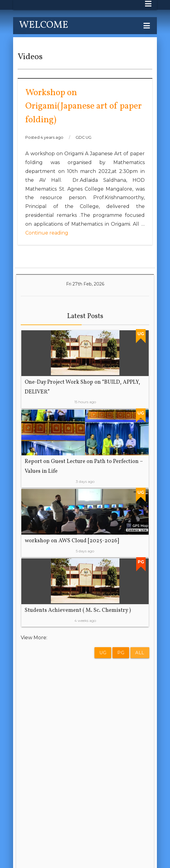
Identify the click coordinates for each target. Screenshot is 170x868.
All (140, 653)
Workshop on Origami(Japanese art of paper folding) (83, 106)
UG (103, 653)
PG (121, 653)
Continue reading (47, 233)
